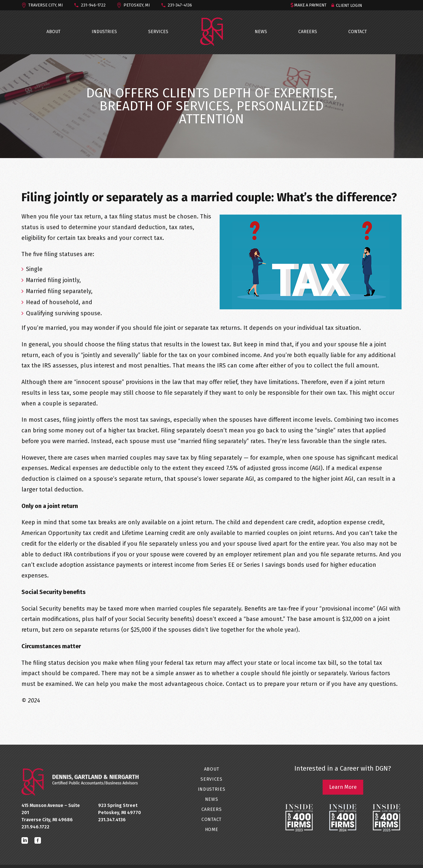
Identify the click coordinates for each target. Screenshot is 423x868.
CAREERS (308, 32)
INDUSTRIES (104, 32)
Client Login (349, 5)
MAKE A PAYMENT (310, 5)
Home (212, 830)
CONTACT (358, 32)
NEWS (261, 32)
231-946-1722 (93, 5)
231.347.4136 (112, 820)
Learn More (343, 787)
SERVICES (158, 32)
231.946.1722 (35, 827)
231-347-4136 (180, 5)
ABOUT (53, 32)
